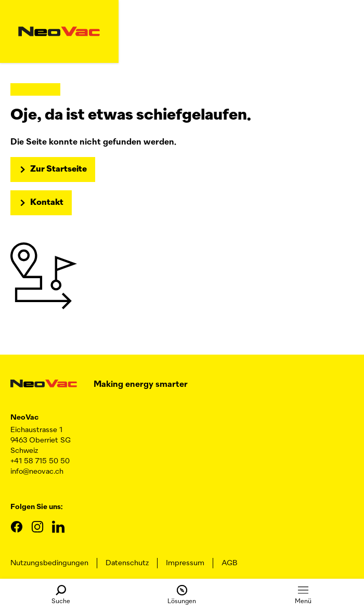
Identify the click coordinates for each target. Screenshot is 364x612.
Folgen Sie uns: (36, 507)
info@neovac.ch (37, 472)
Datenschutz (127, 563)
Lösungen (182, 595)
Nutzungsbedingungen (49, 563)
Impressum (185, 563)
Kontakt (47, 203)
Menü (303, 595)
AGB (229, 563)
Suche (61, 595)
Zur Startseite (58, 170)
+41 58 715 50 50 (40, 461)
